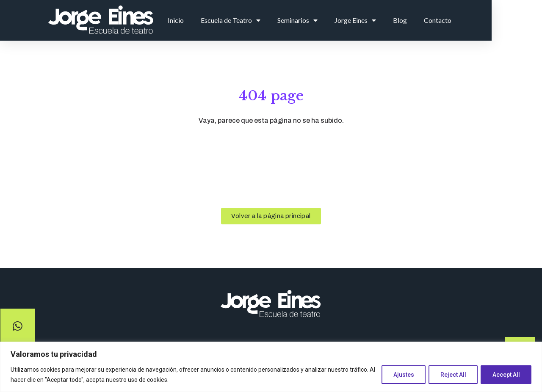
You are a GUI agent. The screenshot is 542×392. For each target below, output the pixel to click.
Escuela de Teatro (276, 20)
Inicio (221, 20)
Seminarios (343, 20)
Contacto (483, 20)
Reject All (451, 375)
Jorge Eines (401, 20)
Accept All (505, 375)
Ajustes (400, 375)
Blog (446, 20)
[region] (271, 367)
